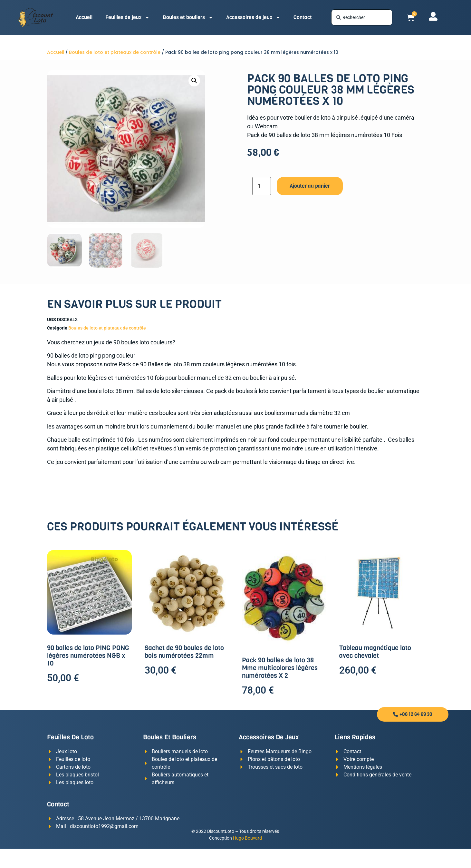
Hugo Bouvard (247, 838)
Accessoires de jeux (253, 17)
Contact (303, 17)
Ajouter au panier (310, 186)
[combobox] (362, 17)
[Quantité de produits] (262, 186)
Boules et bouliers (188, 17)
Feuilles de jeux (128, 17)
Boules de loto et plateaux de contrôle (115, 52)
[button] (194, 81)
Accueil (84, 17)
